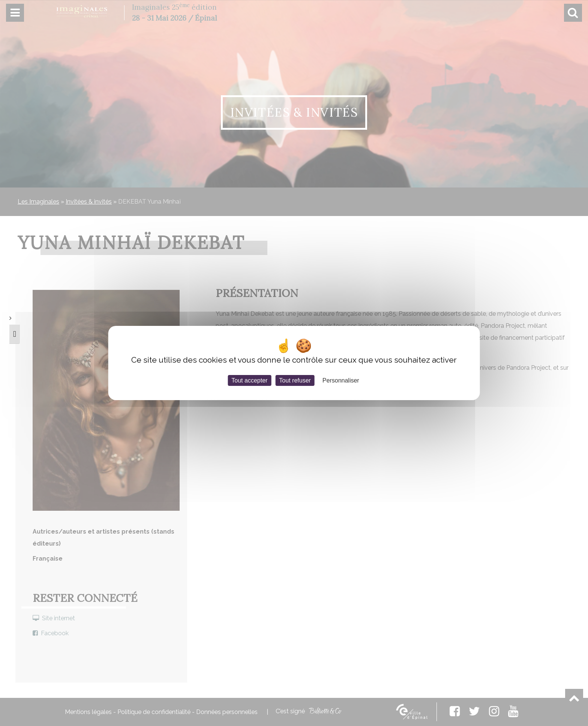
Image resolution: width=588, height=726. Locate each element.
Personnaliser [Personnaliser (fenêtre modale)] (341, 380)
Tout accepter (249, 380)
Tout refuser (295, 380)
